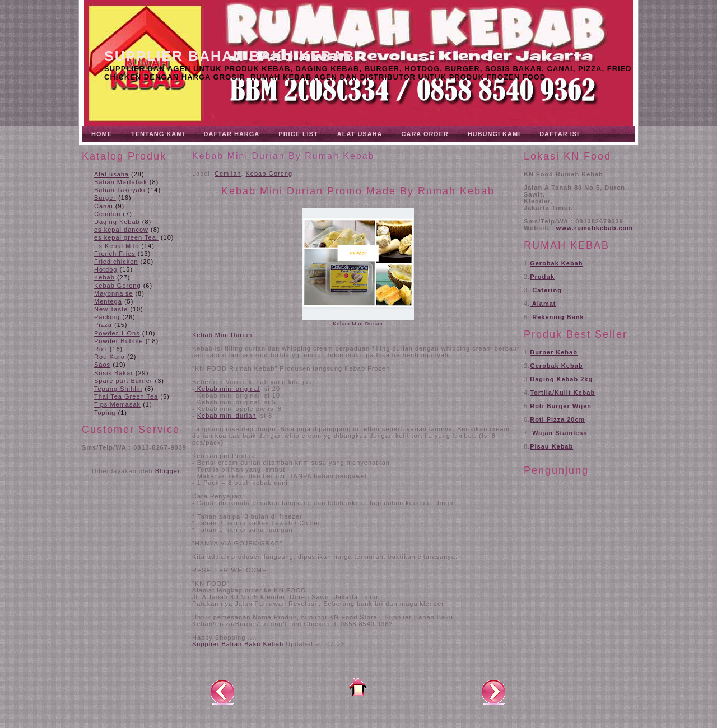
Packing (107, 317)
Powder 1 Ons (117, 333)
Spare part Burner (123, 381)
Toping (105, 413)
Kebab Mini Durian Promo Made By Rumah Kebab (358, 191)
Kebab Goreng (118, 286)
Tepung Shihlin (118, 389)
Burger (105, 198)
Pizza (103, 325)
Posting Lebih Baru (222, 692)
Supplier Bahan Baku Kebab (229, 56)
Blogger (167, 471)
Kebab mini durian (227, 416)
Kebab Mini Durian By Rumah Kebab (283, 156)
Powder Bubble (119, 341)
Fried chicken (116, 262)
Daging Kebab (117, 222)
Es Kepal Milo (117, 246)
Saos (102, 365)
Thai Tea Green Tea (126, 396)
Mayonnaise (113, 293)
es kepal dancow (121, 230)
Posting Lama (493, 692)
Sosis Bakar (114, 373)
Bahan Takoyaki (120, 190)
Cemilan (107, 214)
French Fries (115, 254)
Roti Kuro (110, 357)
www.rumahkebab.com (595, 228)
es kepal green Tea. (126, 237)
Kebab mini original (228, 389)
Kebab (104, 277)
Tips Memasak (117, 404)
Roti (101, 349)
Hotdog (106, 269)
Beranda (358, 687)
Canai (104, 206)
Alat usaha (111, 174)
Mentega (108, 301)
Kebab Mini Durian (358, 324)
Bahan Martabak (121, 182)
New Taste (111, 309)
